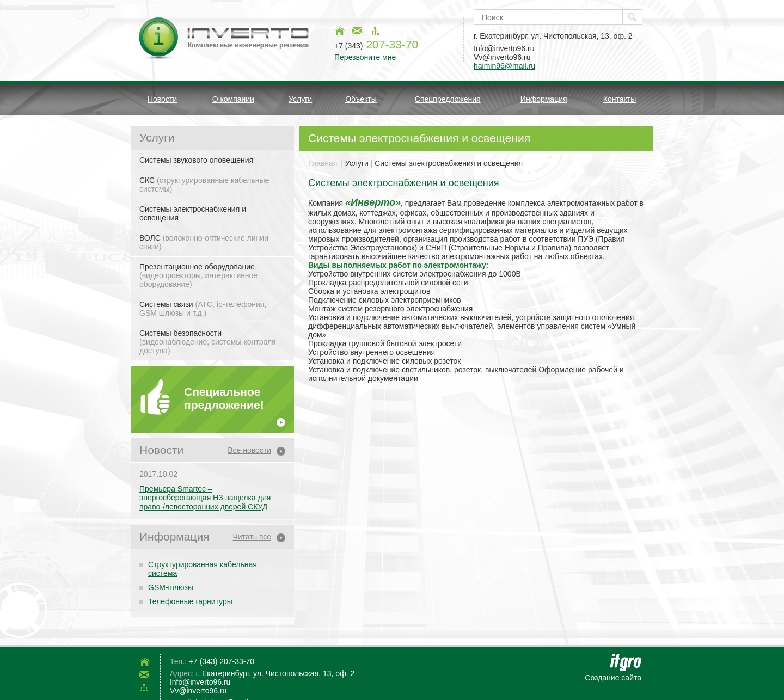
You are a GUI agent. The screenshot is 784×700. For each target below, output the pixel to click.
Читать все (252, 537)
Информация (544, 99)
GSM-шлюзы (171, 587)
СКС (204, 185)
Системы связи (203, 309)
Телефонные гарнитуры (190, 601)
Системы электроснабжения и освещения (193, 213)
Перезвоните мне (365, 57)
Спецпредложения (448, 99)
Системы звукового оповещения (196, 160)
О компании (233, 99)
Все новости (249, 450)
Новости (162, 99)
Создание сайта (613, 678)
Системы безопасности (208, 342)
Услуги (300, 99)
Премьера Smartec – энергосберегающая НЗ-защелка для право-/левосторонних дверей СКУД (205, 498)
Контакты (620, 99)
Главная (323, 163)
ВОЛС (204, 242)
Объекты (361, 99)
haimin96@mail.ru (504, 66)
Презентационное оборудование (198, 275)
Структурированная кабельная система (203, 569)
